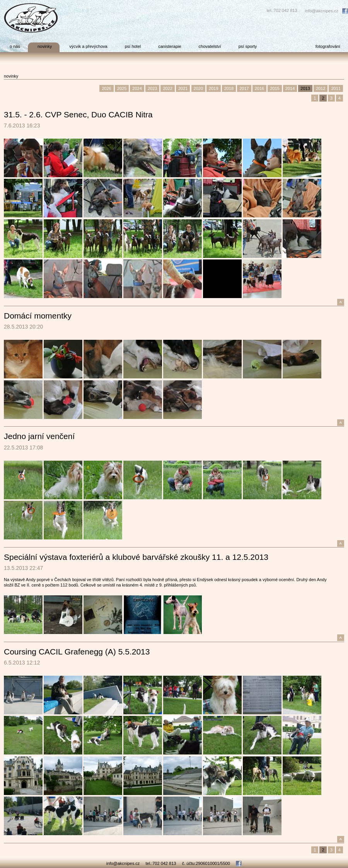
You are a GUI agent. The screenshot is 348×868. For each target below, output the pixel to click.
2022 (167, 88)
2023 (152, 88)
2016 (259, 88)
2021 (183, 88)
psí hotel (133, 46)
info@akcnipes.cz (322, 11)
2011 (336, 88)
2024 (137, 88)
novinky (45, 46)
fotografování (328, 46)
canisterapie (170, 46)
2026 (106, 88)
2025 (122, 88)
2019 (213, 88)
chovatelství (210, 46)
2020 (198, 88)
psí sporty (248, 46)
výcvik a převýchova (88, 46)
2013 (305, 88)
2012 (321, 88)
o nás (15, 46)
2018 (229, 88)
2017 (244, 88)
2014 (290, 88)
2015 (275, 88)
